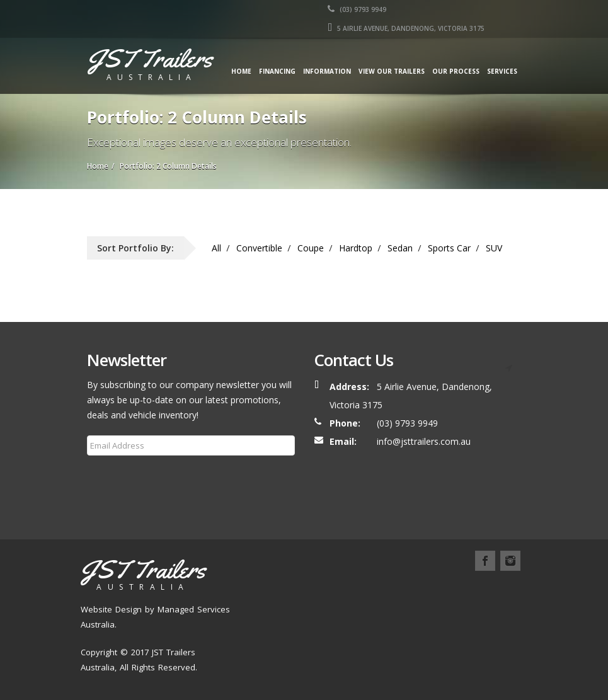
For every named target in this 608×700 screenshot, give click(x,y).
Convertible (259, 248)
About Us (306, 590)
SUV (494, 248)
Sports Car (449, 248)
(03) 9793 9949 (357, 9)
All (216, 248)
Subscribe (114, 476)
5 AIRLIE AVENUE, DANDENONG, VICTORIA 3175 (406, 28)
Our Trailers (362, 590)
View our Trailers (392, 71)
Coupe (311, 248)
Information (327, 71)
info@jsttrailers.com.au (424, 441)
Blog (258, 605)
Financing (277, 71)
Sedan (400, 248)
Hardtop (356, 248)
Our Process (456, 71)
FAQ (289, 605)
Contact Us (334, 605)
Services (502, 71)
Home (241, 71)
